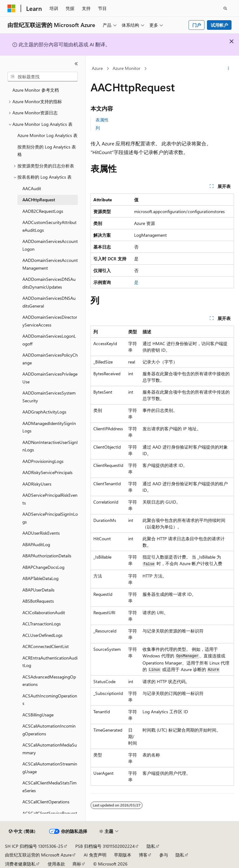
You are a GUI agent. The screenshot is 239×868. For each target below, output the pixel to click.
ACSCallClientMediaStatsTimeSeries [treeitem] (49, 787)
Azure (97, 68)
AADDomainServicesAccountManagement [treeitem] (50, 264)
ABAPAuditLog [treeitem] (36, 544)
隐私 (151, 846)
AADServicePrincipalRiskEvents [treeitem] (50, 499)
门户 (197, 25)
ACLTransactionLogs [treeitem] (42, 624)
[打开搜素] (225, 8)
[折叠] (76, 64)
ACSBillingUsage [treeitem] (38, 715)
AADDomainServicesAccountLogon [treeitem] (50, 245)
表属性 (102, 120)
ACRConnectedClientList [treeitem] (46, 646)
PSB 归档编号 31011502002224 (105, 846)
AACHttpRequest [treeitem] (39, 200)
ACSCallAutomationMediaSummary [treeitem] (50, 749)
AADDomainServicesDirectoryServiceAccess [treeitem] (50, 321)
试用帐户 (219, 25)
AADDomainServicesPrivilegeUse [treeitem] (50, 378)
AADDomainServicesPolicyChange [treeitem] (50, 359)
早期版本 (123, 855)
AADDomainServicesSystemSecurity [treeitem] (49, 397)
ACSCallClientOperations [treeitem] (46, 802)
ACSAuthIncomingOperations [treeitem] (50, 700)
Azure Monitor (127, 68)
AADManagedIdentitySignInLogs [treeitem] (49, 427)
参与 (164, 855)
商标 (77, 864)
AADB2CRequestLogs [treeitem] (43, 211)
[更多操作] (229, 69)
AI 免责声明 (95, 855)
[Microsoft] (12, 8)
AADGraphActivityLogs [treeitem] (44, 412)
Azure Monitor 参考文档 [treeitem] (36, 90)
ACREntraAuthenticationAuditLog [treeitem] (50, 662)
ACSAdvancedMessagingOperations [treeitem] (49, 681)
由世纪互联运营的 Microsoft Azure (38, 855)
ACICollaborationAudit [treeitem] (44, 612)
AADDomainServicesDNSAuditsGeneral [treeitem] (49, 302)
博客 (143, 855)
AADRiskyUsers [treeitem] (37, 484)
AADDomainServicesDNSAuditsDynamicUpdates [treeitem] (49, 283)
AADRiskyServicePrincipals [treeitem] (47, 472)
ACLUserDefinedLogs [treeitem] (42, 635)
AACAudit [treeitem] (32, 188)
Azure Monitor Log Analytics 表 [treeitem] (47, 135)
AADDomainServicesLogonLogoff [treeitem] (49, 340)
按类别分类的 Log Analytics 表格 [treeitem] (47, 151)
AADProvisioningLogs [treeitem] (43, 461)
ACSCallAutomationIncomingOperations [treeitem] (49, 730)
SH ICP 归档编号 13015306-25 (34, 846)
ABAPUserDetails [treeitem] (38, 590)
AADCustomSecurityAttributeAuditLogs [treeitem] (49, 226)
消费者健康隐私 (20, 864)
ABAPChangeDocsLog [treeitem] (43, 567)
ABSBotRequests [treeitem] (38, 601)
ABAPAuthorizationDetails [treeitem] (47, 556)
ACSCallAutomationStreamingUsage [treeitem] (50, 768)
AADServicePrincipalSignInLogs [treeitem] (50, 518)
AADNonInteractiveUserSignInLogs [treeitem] (50, 446)
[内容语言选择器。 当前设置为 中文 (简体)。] (22, 831)
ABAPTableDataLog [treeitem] (40, 578)
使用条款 (56, 864)
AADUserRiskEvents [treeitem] (41, 533)
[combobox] (43, 77)
